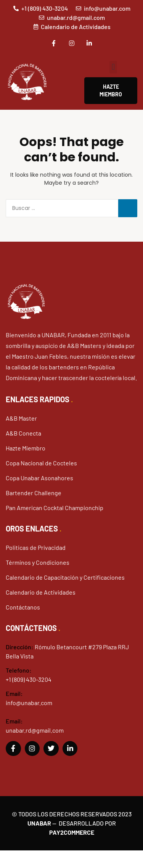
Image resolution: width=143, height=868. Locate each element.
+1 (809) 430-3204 (29, 679)
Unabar (39, 823)
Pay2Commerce (72, 832)
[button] (113, 67)
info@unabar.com (29, 703)
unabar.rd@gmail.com (35, 730)
